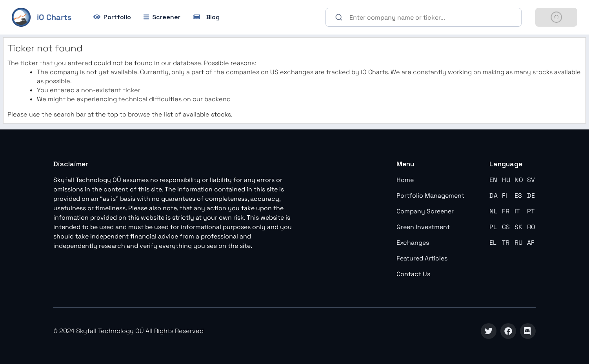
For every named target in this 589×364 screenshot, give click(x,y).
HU (506, 180)
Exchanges (413, 243)
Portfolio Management (430, 196)
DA (494, 196)
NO (519, 180)
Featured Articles (422, 258)
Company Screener (425, 211)
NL (493, 211)
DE (531, 196)
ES (518, 196)
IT (517, 211)
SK (518, 227)
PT (531, 211)
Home (405, 180)
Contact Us (413, 274)
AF (531, 243)
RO (531, 227)
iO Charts (54, 17)
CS (506, 227)
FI (504, 196)
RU (519, 243)
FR (506, 211)
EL (493, 243)
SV (531, 180)
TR (506, 243)
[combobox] (424, 17)
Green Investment (423, 227)
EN (493, 180)
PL (493, 227)
